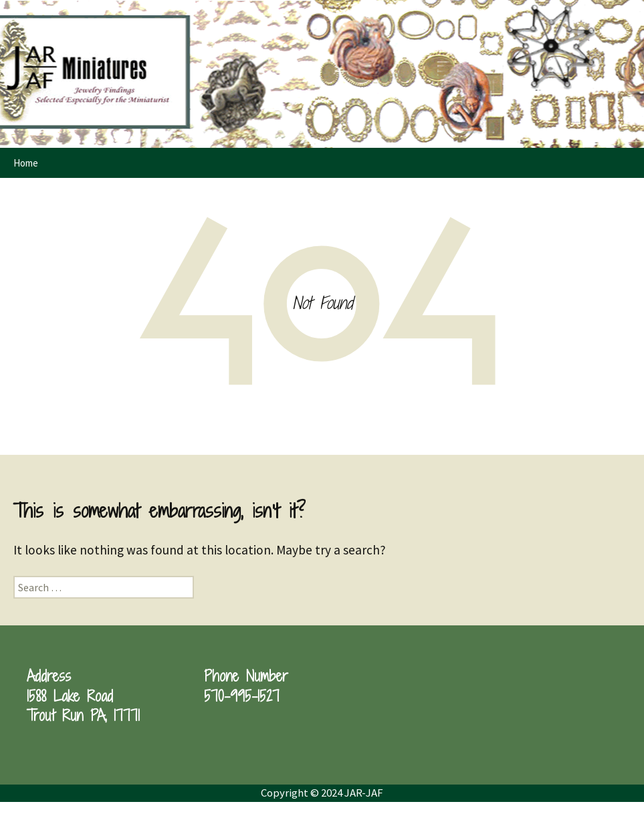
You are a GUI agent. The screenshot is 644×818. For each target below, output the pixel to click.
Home (26, 163)
